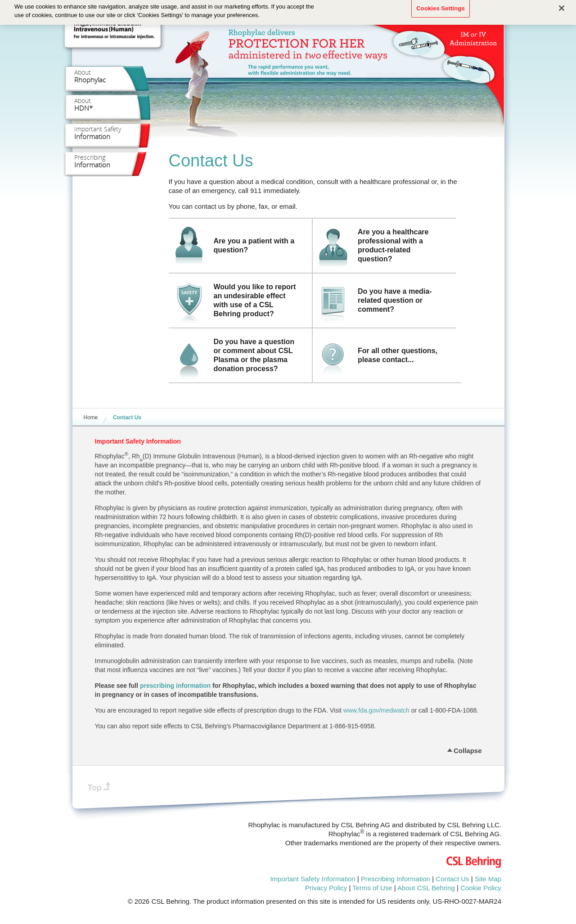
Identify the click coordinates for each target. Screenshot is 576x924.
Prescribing (92, 161)
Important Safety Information (313, 879)
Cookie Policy (481, 888)
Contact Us (452, 879)
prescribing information (175, 686)
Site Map (488, 879)
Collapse (468, 749)
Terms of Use (372, 888)
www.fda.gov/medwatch (376, 710)
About (90, 76)
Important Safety (98, 133)
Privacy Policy (326, 888)
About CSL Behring (426, 888)
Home (91, 417)
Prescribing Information (396, 879)
